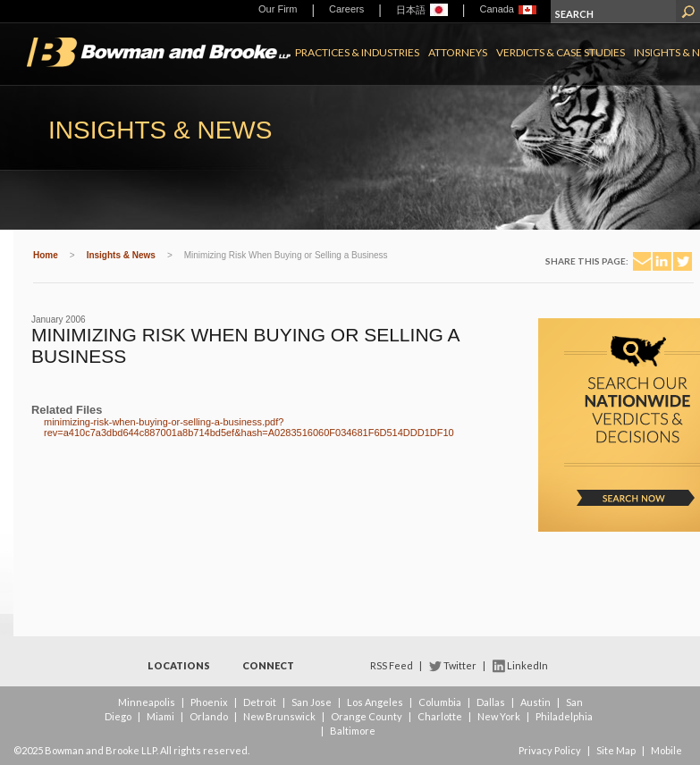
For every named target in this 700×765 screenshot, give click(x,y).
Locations (179, 665)
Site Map (616, 750)
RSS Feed (392, 665)
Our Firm (278, 9)
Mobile (666, 750)
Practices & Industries (357, 52)
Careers (346, 9)
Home (46, 255)
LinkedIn (527, 665)
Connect (268, 665)
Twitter (460, 665)
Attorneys (458, 52)
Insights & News (121, 255)
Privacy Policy (550, 750)
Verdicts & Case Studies (561, 52)
